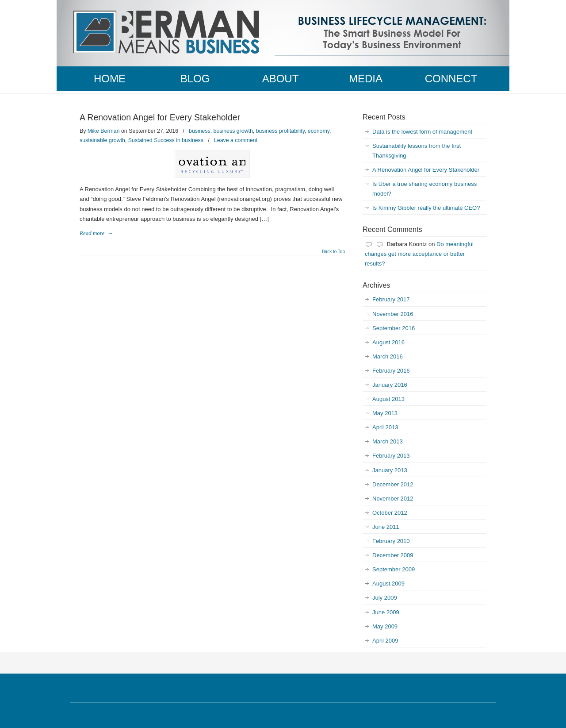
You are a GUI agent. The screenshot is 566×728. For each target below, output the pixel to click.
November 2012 (393, 499)
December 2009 (393, 555)
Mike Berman (104, 131)
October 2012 (390, 513)
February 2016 (391, 371)
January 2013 (390, 470)
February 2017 (391, 299)
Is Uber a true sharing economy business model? (424, 189)
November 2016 (393, 314)
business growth (233, 131)
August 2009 (388, 584)
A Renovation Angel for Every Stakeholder (160, 117)
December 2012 (393, 484)
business (200, 131)
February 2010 (391, 541)
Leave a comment (236, 140)
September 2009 (394, 569)
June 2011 (386, 527)
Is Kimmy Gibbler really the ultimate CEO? (426, 208)
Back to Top (333, 252)
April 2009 (385, 641)
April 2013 (385, 427)
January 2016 (390, 385)
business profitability (280, 131)
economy (319, 131)
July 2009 (385, 598)
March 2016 (388, 356)
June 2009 (386, 612)
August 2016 (388, 342)
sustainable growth (102, 140)
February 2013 (391, 456)
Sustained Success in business (166, 140)
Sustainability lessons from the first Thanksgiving (417, 151)
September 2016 (394, 328)
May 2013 (385, 413)
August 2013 (388, 399)
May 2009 (385, 626)
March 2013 (388, 441)
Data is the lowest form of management (422, 132)
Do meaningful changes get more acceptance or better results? (419, 254)
